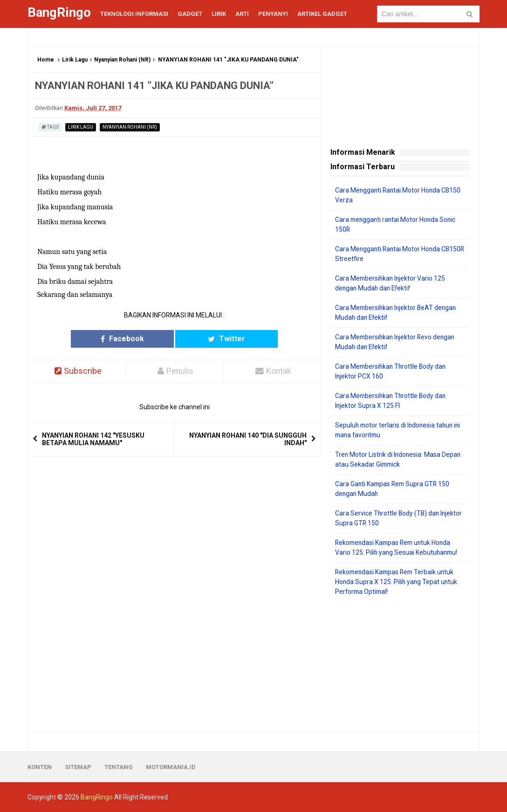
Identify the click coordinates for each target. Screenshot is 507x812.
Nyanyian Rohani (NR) (122, 60)
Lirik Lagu (75, 60)
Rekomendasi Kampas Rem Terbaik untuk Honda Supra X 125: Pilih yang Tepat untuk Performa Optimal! (397, 582)
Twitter (211, 339)
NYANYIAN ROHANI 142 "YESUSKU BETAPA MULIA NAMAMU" (93, 439)
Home (46, 60)
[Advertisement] (400, 664)
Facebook (138, 339)
